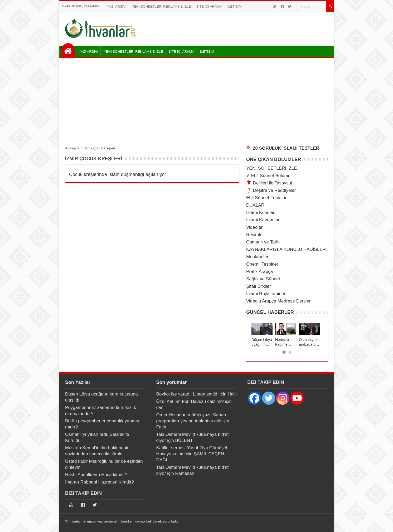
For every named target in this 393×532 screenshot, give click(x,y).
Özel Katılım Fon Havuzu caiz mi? (190, 401)
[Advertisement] (196, 102)
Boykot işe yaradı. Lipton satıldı (187, 394)
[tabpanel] (262, 335)
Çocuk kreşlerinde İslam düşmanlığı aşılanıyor (118, 174)
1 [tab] (284, 352)
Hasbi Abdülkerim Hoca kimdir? (96, 475)
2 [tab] (290, 352)
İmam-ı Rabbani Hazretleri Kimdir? (100, 482)
